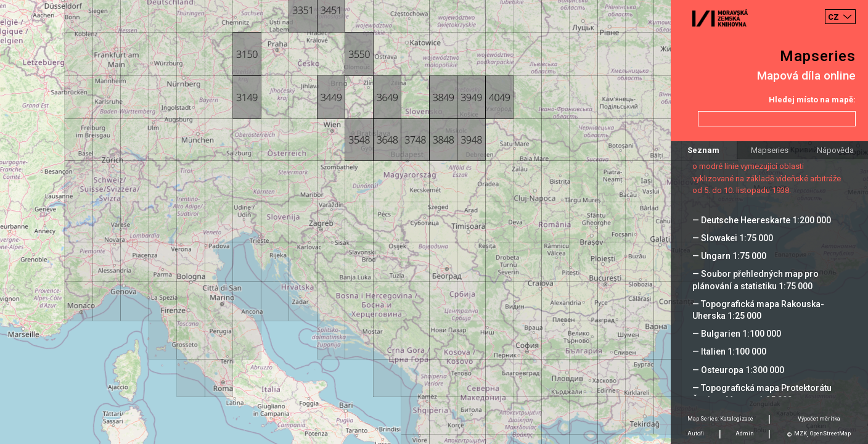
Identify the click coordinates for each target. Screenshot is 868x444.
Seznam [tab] (703, 150)
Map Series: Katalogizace (720, 419)
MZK (800, 434)
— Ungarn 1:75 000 (729, 256)
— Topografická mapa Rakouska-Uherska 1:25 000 (758, 310)
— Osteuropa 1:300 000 (738, 370)
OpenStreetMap (830, 434)
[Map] (434, 222)
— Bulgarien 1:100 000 (737, 334)
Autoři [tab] (696, 434)
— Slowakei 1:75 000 (733, 238)
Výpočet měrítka (819, 419)
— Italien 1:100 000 (729, 351)
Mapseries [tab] (770, 150)
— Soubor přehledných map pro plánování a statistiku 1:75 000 (755, 280)
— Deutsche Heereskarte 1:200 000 (762, 220)
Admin (745, 434)
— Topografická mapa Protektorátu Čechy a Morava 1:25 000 (762, 394)
